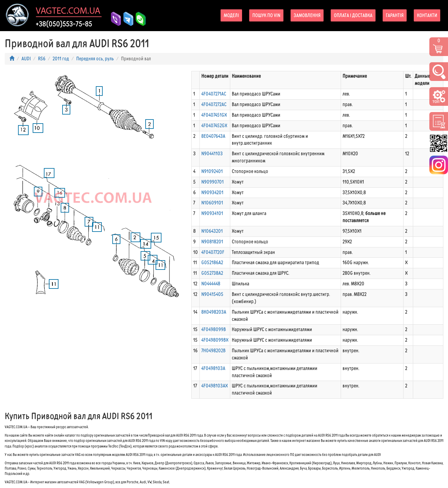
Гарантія (395, 15)
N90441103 (212, 154)
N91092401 (212, 171)
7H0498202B (213, 351)
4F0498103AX (215, 386)
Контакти (427, 15)
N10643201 (212, 231)
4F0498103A (213, 368)
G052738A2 (212, 273)
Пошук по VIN (266, 15)
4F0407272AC (214, 104)
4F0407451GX (214, 115)
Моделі (231, 15)
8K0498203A (214, 312)
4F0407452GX (214, 126)
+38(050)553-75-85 (64, 24)
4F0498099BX (215, 340)
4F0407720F (213, 252)
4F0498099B (214, 329)
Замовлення (307, 15)
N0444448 (211, 284)
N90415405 (212, 294)
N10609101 (212, 203)
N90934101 (212, 213)
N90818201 (212, 242)
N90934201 (212, 192)
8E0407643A (213, 136)
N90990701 (212, 182)
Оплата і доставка (353, 15)
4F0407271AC (214, 94)
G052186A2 (212, 263)
